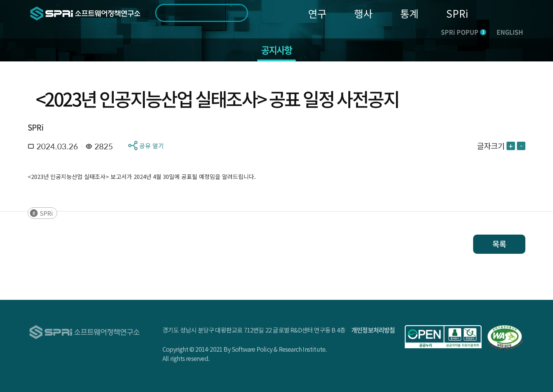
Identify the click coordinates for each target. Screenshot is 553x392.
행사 (363, 13)
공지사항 (277, 50)
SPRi (457, 13)
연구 (317, 13)
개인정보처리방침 (373, 330)
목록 (499, 244)
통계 (409, 13)
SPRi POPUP (464, 32)
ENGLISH (510, 32)
